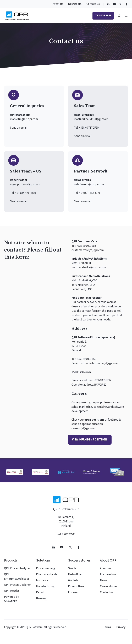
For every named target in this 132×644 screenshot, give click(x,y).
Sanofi (72, 568)
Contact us (93, 4)
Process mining (46, 568)
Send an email (19, 128)
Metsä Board (76, 574)
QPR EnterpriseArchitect (17, 577)
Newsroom (75, 4)
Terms (107, 627)
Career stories (109, 586)
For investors (108, 574)
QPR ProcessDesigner (17, 585)
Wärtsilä (73, 580)
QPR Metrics (12, 591)
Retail (40, 592)
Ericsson (73, 592)
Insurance (42, 580)
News (103, 580)
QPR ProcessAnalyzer (17, 568)
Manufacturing (45, 586)
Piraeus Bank (76, 586)
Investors (57, 4)
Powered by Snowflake (12, 599)
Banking (41, 598)
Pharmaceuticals (47, 574)
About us (106, 568)
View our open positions (90, 440)
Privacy (121, 627)
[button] (119, 16)
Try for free (103, 16)
